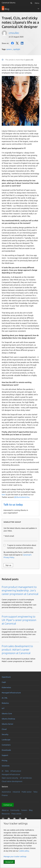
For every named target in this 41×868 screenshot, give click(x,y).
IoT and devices (26, 778)
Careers (24, 810)
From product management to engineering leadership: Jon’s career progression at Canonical (20, 590)
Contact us (8, 805)
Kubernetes (6, 687)
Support (5, 755)
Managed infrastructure (11, 693)
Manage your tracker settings (15, 856)
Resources (6, 814)
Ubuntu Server (7, 724)
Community (15, 810)
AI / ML (5, 698)
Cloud (4, 729)
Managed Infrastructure (11, 774)
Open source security (10, 778)
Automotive (6, 792)
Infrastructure (16, 771)
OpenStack (6, 677)
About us (5, 810)
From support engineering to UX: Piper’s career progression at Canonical (19, 620)
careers (9, 49)
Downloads (6, 750)
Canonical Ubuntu (9, 3)
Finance (5, 795)
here (4, 495)
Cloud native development (12, 781)
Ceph (4, 682)
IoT (3, 708)
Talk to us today (13, 505)
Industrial (16, 792)
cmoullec (14, 33)
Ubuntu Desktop (8, 719)
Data (7, 771)
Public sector (27, 792)
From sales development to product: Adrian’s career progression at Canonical (17, 650)
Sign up (8, 565)
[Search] (31, 3)
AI (3, 771)
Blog (31, 810)
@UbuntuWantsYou (22, 497)
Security (5, 734)
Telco (35, 792)
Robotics (5, 703)
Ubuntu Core (7, 713)
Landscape (6, 740)
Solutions (6, 766)
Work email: (20, 538)
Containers (6, 745)
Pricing (4, 760)
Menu (37, 3)
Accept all (9, 862)
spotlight (17, 49)
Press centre (16, 814)
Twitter (17, 43)
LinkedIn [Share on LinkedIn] (22, 43)
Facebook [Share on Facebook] (12, 43)
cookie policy (24, 851)
